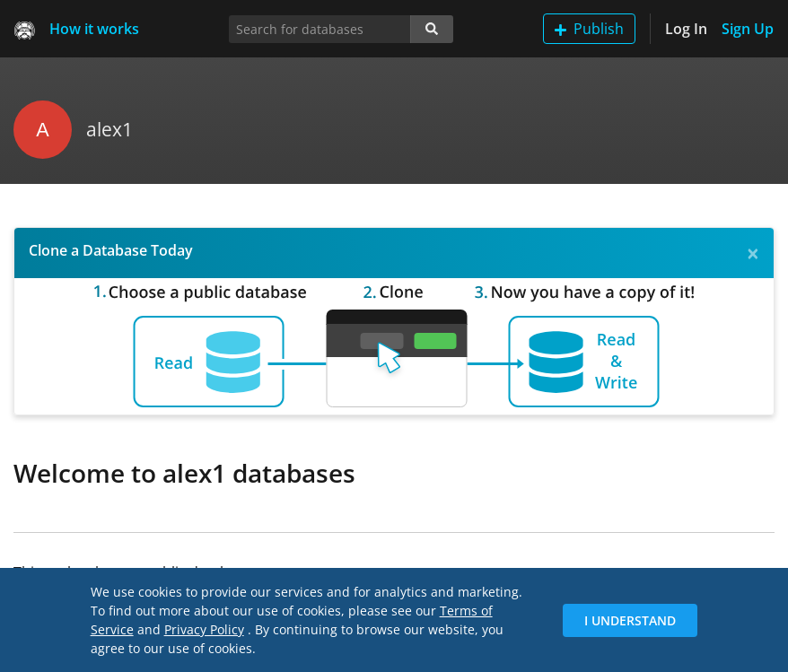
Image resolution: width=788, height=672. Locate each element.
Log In (686, 29)
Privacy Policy (204, 629)
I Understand (630, 620)
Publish (589, 29)
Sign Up (748, 29)
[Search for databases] (320, 29)
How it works (94, 29)
